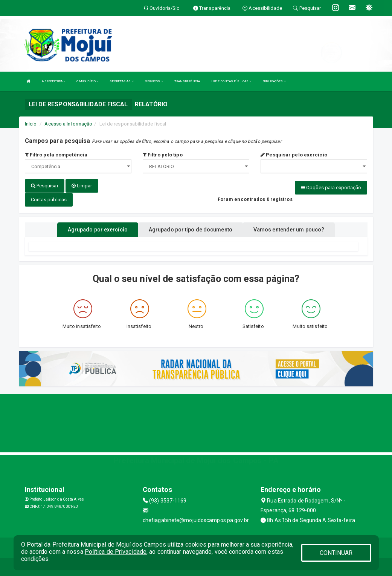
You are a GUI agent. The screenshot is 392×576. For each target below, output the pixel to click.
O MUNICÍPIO (87, 81)
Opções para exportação (331, 188)
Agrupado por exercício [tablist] (98, 228)
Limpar (82, 186)
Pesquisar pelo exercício (294, 155)
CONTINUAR (336, 553)
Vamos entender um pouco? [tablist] (289, 228)
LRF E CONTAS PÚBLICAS (231, 81)
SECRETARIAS (121, 81)
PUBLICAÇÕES (274, 81)
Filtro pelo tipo (163, 155)
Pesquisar (45, 186)
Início (31, 124)
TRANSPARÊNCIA (187, 81)
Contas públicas (49, 199)
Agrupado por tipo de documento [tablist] (191, 228)
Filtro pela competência (56, 155)
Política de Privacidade (116, 552)
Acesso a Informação (68, 124)
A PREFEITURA (53, 81)
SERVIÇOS (154, 81)
